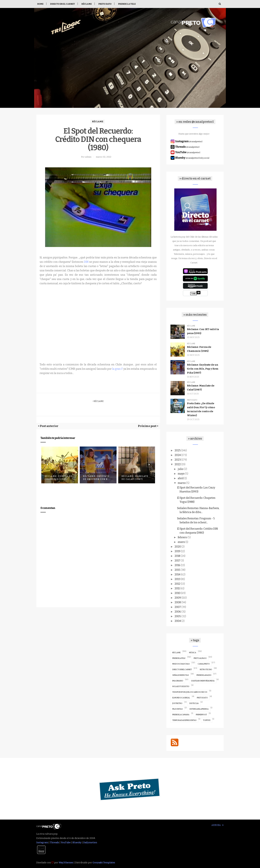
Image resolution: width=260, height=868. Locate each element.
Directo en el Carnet (62, 4)
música (193, 653)
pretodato (192, 400)
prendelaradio (204, 675)
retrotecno (206, 670)
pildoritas (178, 709)
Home (40, 4)
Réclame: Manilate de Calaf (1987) (135, 478)
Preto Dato (105, 4)
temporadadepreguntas (184, 720)
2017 (177, 561)
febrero (182, 537)
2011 (177, 588)
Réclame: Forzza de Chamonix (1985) (59, 478)
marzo (182, 483)
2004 (178, 621)
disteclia (194, 703)
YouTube (66, 843)
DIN (86, 262)
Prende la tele (127, 4)
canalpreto (204, 664)
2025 (178, 450)
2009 (178, 598)
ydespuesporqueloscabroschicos (190, 692)
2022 (178, 464)
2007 (178, 607)
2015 (177, 570)
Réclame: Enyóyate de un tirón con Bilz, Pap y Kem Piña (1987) (203, 369)
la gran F (117, 369)
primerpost (201, 715)
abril (181, 478)
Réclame (87, 4)
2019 (177, 551)
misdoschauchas (181, 664)
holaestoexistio (181, 686)
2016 (177, 565)
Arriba (218, 825)
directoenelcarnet (182, 670)
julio (181, 469)
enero (181, 542)
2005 (178, 616)
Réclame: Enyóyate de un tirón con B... (97, 478)
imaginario (178, 681)
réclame (98, 122)
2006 (178, 612)
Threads (54, 843)
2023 (178, 460)
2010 (178, 593)
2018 (177, 556)
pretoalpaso (200, 658)
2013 (177, 579)
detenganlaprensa (199, 709)
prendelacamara (181, 715)
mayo (181, 474)
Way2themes (66, 863)
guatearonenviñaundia (203, 681)
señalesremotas (181, 675)
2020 (178, 547)
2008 (178, 602)
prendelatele (179, 658)
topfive (207, 720)
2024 (178, 455)
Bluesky (77, 843)
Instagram (42, 843)
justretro (177, 703)
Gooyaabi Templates (104, 863)
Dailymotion (90, 843)
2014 (177, 574)
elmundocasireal (181, 698)
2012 (177, 584)
